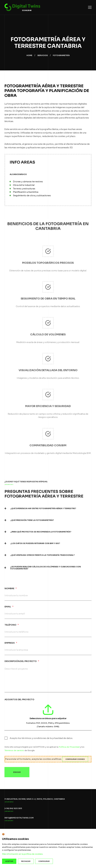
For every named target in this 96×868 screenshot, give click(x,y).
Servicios (43, 55)
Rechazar (26, 861)
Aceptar (9, 861)
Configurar (44, 861)
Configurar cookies (75, 759)
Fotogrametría (61, 55)
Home (29, 55)
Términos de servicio (15, 753)
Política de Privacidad (69, 750)
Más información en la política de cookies (22, 854)
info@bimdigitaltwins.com (19, 821)
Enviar (17, 777)
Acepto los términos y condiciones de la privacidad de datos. (41, 741)
